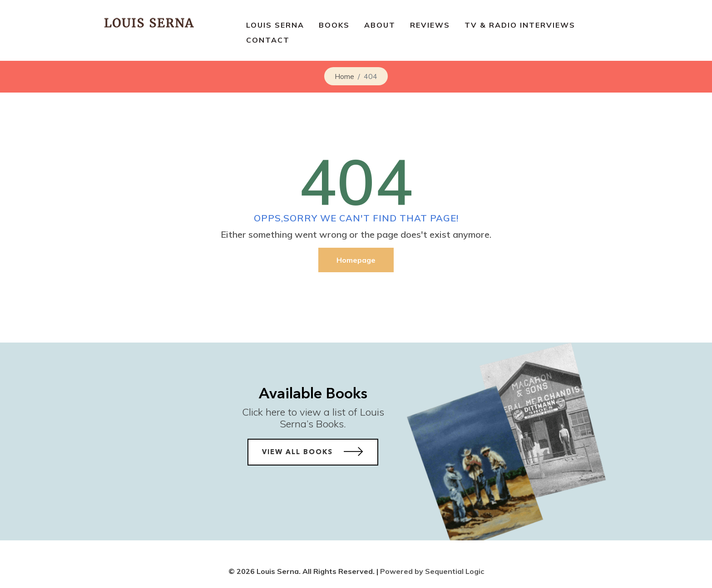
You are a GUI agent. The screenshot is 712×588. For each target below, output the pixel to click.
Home (344, 76)
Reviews (430, 25)
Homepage (356, 260)
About (380, 25)
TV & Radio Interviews (520, 25)
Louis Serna (275, 25)
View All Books (313, 451)
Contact (268, 40)
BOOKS (334, 25)
